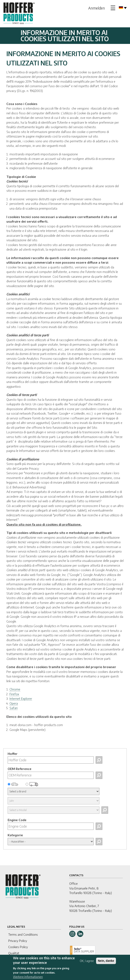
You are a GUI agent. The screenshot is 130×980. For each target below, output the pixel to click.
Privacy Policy (18, 941)
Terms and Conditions (23, 934)
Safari (14, 708)
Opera (14, 703)
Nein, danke (106, 963)
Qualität (14, 953)
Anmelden (97, 8)
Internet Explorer (21, 699)
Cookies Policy (18, 947)
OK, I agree (87, 963)
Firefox (14, 694)
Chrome (15, 689)
